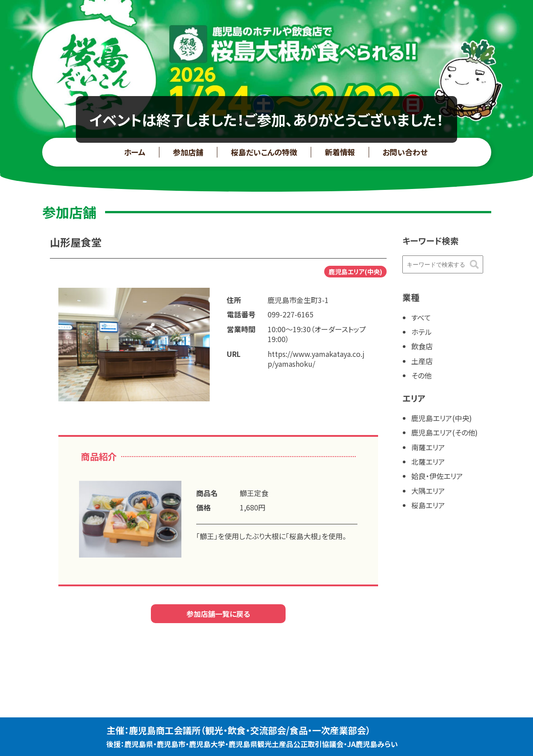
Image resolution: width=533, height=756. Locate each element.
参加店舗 (188, 152)
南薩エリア (428, 447)
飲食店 (422, 346)
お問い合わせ (405, 152)
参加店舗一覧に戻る (218, 614)
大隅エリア (428, 491)
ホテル (422, 332)
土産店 (422, 361)
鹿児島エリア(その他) (445, 432)
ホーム (135, 152)
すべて (421, 317)
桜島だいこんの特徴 (264, 152)
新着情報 (340, 152)
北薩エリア (428, 462)
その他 (421, 375)
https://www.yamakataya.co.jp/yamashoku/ (316, 359)
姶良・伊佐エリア (437, 476)
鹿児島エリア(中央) (442, 418)
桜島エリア (428, 505)
